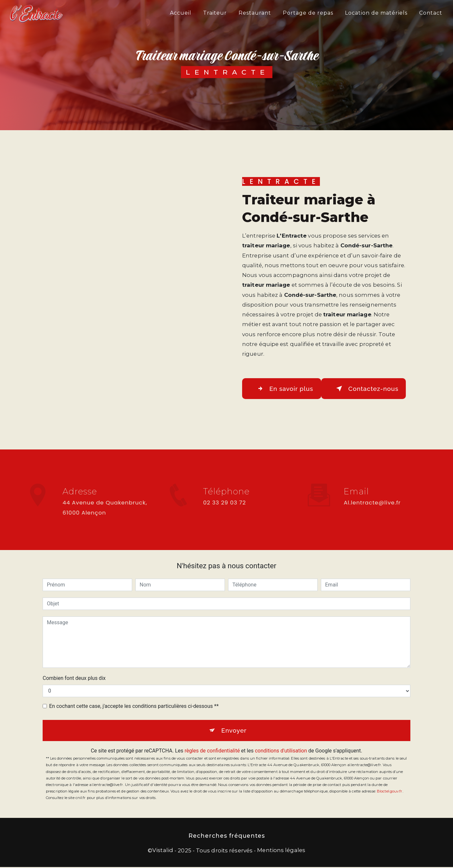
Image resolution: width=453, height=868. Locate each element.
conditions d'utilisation (281, 752)
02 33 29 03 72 (224, 509)
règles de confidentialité (212, 752)
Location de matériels (376, 13)
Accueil (180, 13)
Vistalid (163, 851)
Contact (430, 13)
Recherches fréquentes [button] (227, 837)
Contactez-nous (367, 389)
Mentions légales (281, 851)
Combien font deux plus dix (74, 678)
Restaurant (254, 13)
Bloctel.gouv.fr (390, 792)
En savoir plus (285, 389)
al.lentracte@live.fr (372, 497)
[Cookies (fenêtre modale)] (2, 864)
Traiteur (215, 13)
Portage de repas (308, 13)
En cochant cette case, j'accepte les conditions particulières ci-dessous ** (134, 706)
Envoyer (234, 731)
